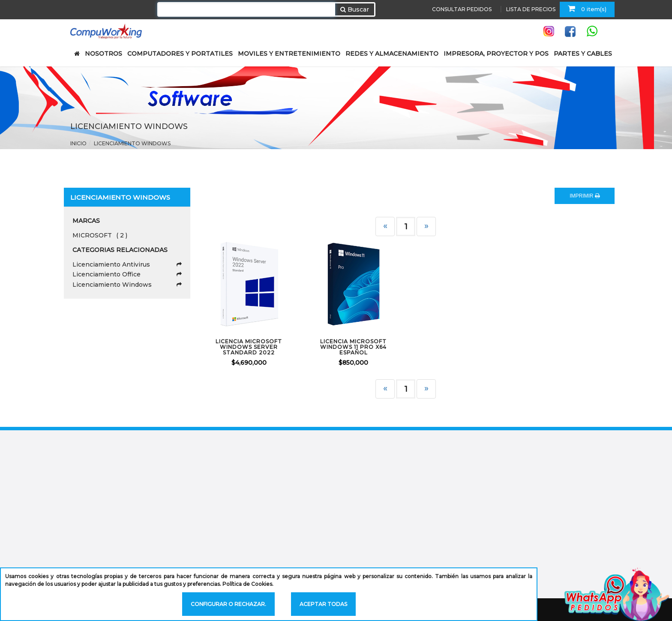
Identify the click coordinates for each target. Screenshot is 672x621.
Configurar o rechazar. (228, 604)
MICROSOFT (100, 235)
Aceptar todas (323, 604)
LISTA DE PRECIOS (531, 9)
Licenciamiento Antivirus (127, 264)
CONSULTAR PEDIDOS (462, 9)
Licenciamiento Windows (132, 143)
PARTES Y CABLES (583, 54)
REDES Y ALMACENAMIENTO (392, 54)
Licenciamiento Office (127, 274)
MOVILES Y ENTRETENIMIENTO (289, 54)
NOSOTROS (103, 54)
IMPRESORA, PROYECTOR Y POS (496, 54)
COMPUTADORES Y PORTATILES (180, 54)
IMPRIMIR (585, 196)
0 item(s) (587, 9)
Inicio (78, 143)
